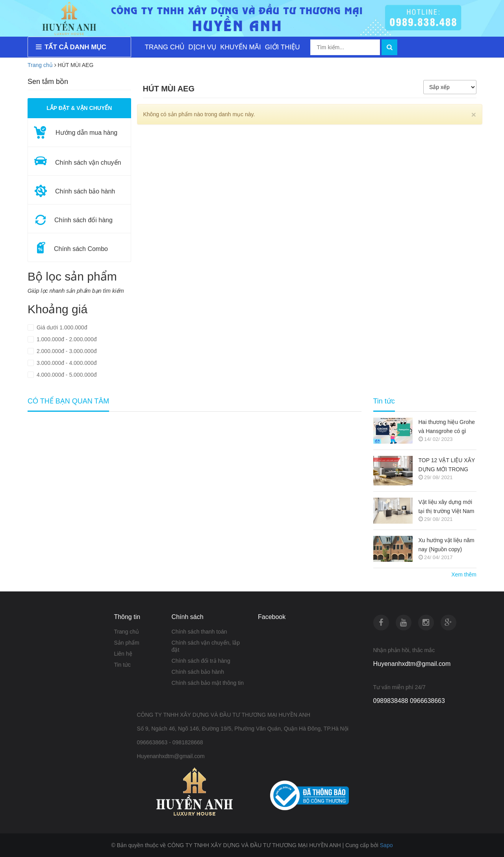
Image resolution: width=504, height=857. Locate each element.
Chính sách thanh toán (199, 632)
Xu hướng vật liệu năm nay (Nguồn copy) (447, 545)
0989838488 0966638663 (409, 701)
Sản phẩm (126, 643)
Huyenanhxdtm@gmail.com (412, 664)
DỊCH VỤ (202, 47)
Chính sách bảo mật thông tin (208, 683)
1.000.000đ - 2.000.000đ (66, 339)
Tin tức (122, 665)
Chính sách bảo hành (198, 672)
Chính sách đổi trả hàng (201, 661)
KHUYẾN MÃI (240, 47)
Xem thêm (464, 574)
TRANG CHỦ (165, 47)
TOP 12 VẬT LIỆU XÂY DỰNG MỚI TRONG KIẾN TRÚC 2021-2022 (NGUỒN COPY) (447, 466)
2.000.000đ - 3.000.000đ (66, 351)
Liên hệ (123, 654)
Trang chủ (126, 632)
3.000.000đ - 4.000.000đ (66, 363)
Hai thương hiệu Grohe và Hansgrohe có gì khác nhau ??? (447, 427)
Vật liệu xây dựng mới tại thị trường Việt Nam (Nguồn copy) (447, 507)
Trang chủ (40, 65)
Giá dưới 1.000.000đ (61, 327)
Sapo (386, 845)
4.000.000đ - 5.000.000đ (66, 375)
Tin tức (384, 401)
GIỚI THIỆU (283, 47)
